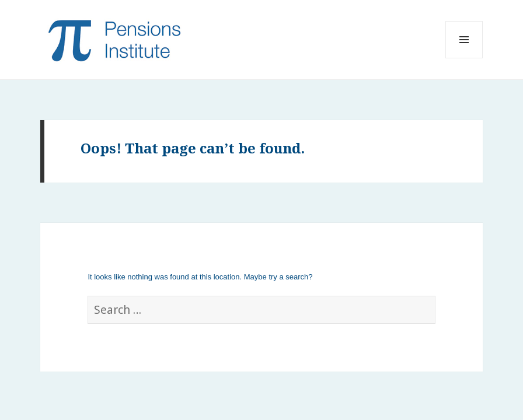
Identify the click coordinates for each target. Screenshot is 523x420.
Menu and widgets (464, 58)
